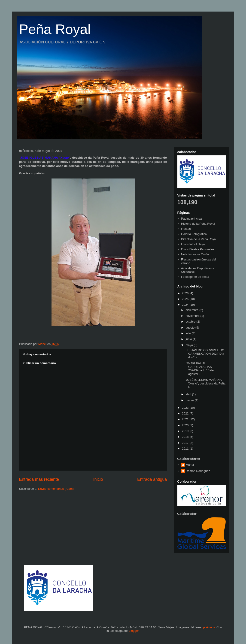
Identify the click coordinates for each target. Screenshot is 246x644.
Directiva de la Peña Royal (199, 239)
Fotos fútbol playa (193, 244)
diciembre (192, 310)
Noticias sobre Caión (195, 254)
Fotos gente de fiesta (195, 277)
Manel (190, 465)
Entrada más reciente (39, 479)
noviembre (193, 316)
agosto (190, 328)
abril (189, 394)
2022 (186, 413)
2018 (186, 437)
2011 (186, 449)
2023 (186, 408)
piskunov (209, 627)
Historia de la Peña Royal (198, 224)
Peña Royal (55, 29)
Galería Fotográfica (194, 234)
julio (189, 333)
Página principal (192, 219)
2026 (186, 293)
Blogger (134, 631)
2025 (186, 299)
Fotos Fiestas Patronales (198, 249)
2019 (186, 431)
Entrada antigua (152, 479)
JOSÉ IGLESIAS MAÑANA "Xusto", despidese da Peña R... (205, 383)
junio (189, 339)
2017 (186, 443)
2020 (186, 425)
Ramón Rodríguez (198, 471)
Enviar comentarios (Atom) (56, 489)
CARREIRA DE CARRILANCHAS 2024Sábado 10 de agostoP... (199, 369)
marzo (190, 400)
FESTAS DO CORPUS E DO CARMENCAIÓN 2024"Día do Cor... (205, 354)
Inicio (98, 479)
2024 (186, 305)
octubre (191, 322)
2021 (186, 419)
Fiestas (186, 229)
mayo (190, 345)
